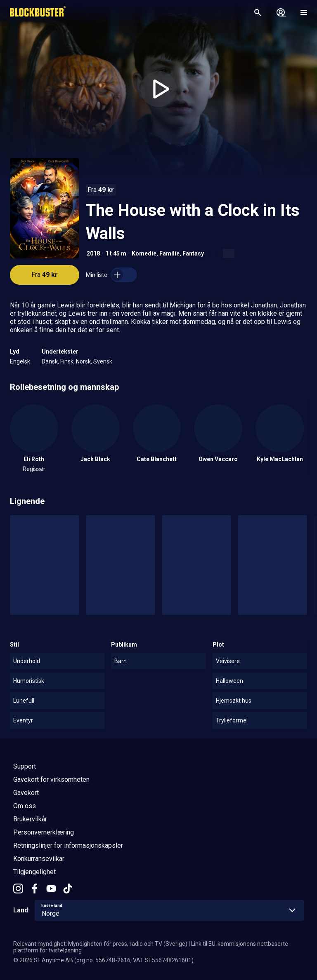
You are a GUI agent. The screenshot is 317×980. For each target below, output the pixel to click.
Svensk (103, 361)
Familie (169, 253)
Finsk (67, 361)
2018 (93, 253)
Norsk (83, 361)
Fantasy (193, 253)
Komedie (144, 253)
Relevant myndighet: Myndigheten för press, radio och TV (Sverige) (100, 944)
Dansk (50, 361)
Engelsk (20, 361)
